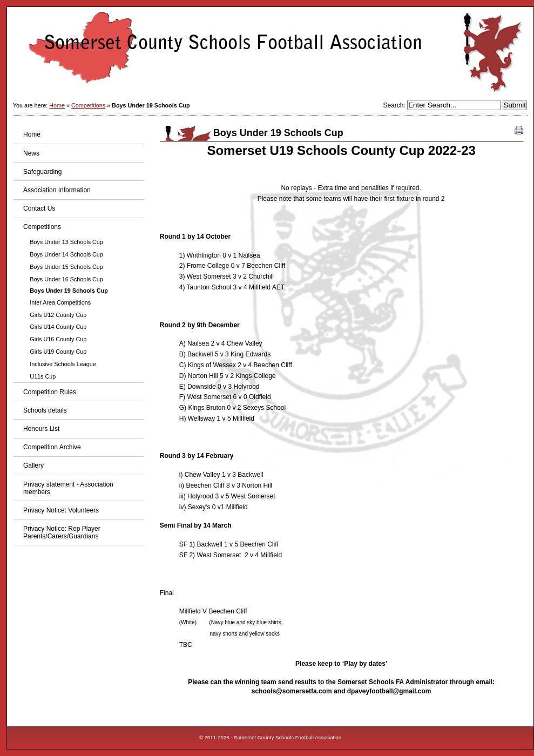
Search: (395, 105)
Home (57, 105)
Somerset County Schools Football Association (270, 52)
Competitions (88, 105)
